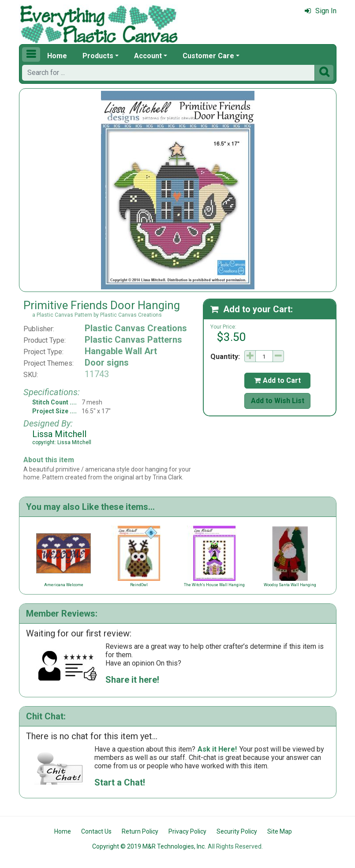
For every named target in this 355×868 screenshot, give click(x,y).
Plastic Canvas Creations (136, 328)
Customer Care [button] (208, 56)
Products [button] (98, 56)
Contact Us (96, 831)
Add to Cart (277, 380)
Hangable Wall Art (121, 351)
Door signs (107, 363)
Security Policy (237, 831)
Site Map (280, 831)
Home (57, 56)
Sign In (321, 11)
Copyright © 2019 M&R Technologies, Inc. (149, 846)
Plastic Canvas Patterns (133, 340)
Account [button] (148, 56)
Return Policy (140, 831)
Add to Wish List (278, 401)
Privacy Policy (187, 831)
